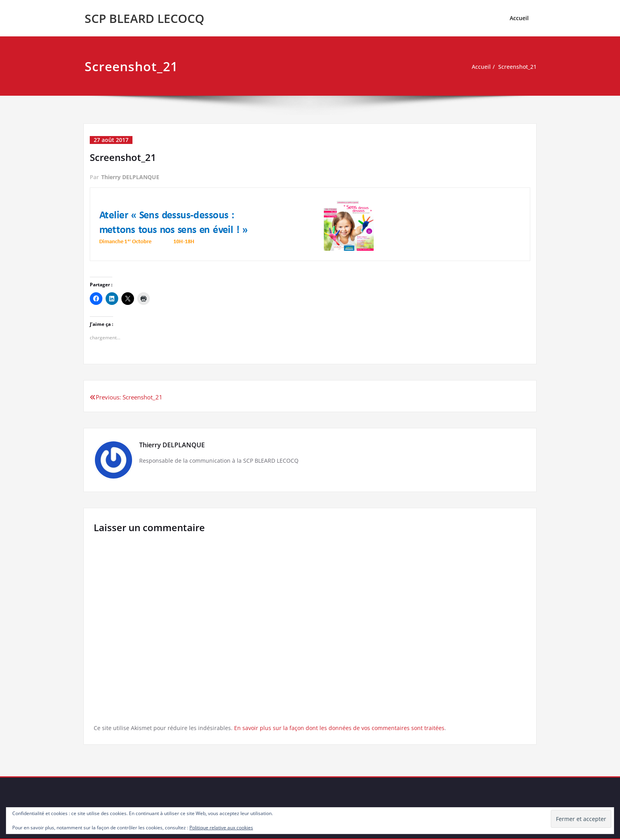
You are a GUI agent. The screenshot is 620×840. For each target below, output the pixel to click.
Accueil (519, 18)
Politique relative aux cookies (221, 828)
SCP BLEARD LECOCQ (145, 18)
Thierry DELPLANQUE (130, 177)
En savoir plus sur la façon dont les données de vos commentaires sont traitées (343, 728)
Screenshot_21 (516, 67)
